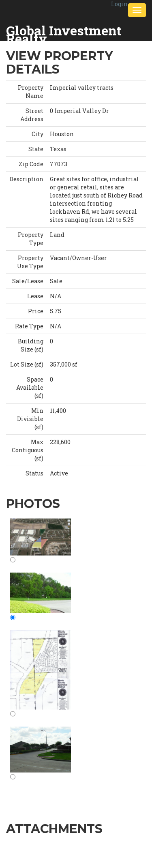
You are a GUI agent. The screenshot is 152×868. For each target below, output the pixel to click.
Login (119, 4)
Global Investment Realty (64, 31)
